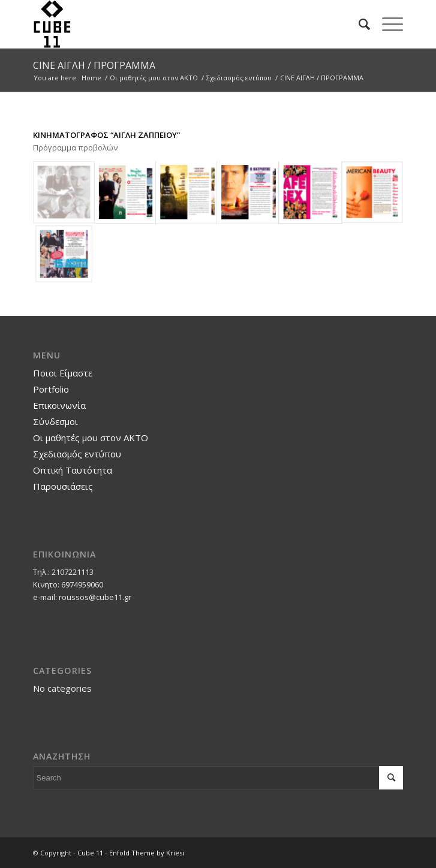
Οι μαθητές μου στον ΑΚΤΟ (91, 438)
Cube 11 (90, 853)
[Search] (358, 24)
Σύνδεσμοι (55, 421)
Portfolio (51, 389)
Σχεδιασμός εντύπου (77, 454)
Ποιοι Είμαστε (63, 373)
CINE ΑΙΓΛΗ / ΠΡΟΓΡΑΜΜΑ (94, 65)
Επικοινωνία (59, 405)
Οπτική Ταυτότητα (73, 470)
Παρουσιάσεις (63, 486)
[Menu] (387, 24)
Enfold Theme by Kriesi (147, 853)
